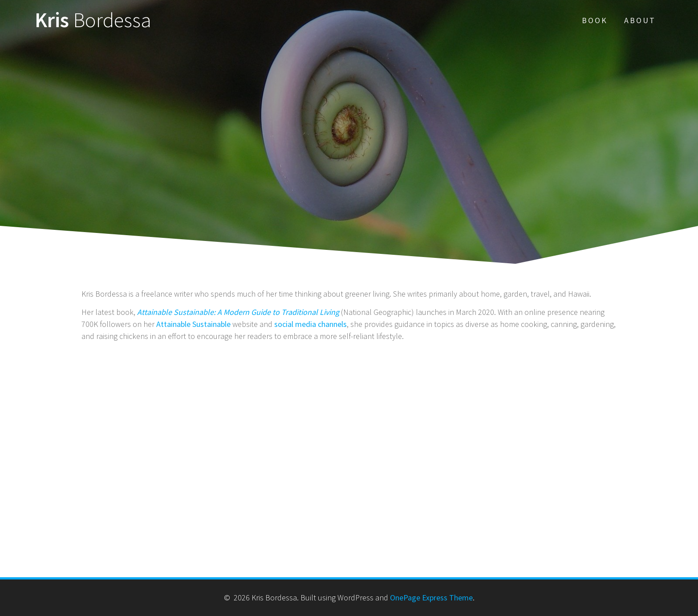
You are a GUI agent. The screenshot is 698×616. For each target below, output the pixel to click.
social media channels (310, 324)
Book (595, 20)
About (640, 20)
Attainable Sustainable (193, 324)
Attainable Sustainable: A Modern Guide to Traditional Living (238, 312)
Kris (93, 20)
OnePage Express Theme (431, 598)
